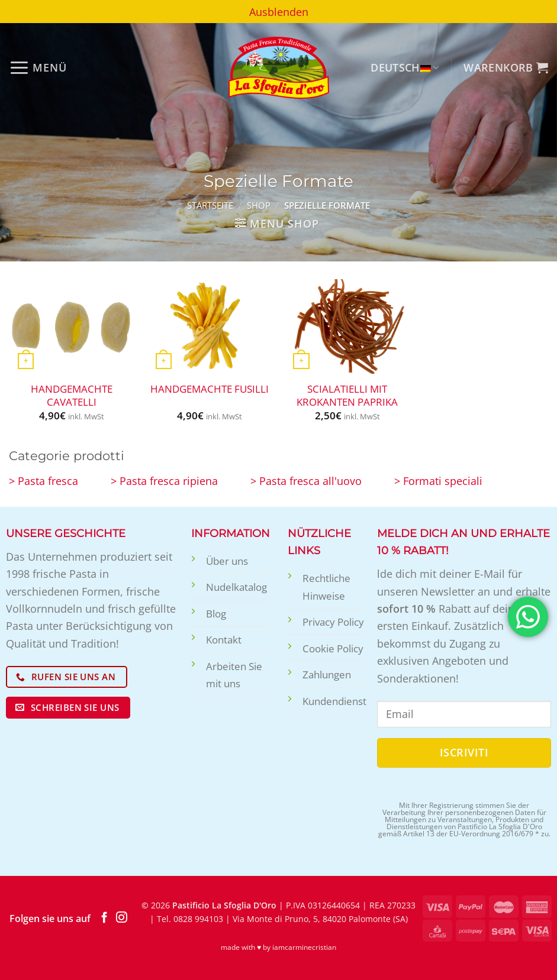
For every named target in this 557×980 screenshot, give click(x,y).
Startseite (210, 205)
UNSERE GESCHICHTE (66, 533)
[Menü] (38, 67)
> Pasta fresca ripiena (164, 481)
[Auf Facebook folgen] (104, 918)
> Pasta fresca (44, 481)
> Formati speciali (438, 481)
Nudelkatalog (236, 587)
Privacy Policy (333, 622)
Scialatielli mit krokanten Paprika (347, 395)
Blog (216, 614)
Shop (259, 205)
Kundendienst (334, 701)
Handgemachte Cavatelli (72, 395)
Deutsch (405, 67)
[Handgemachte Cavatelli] (72, 326)
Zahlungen (327, 675)
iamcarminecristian (304, 947)
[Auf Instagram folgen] (122, 918)
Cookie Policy (333, 649)
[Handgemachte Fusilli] (210, 326)
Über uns (227, 561)
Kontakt (224, 640)
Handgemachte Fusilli (210, 389)
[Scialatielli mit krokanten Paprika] (347, 326)
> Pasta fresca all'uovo (306, 481)
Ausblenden (279, 12)
